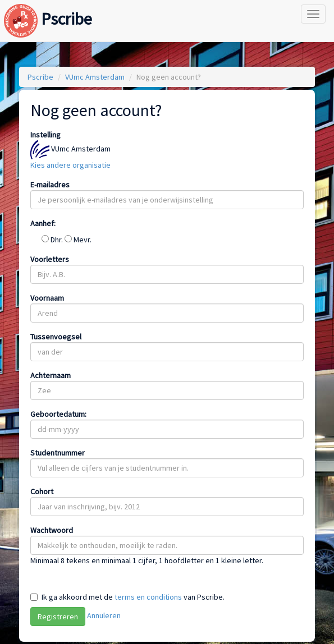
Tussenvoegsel (56, 337)
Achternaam (51, 375)
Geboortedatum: (58, 414)
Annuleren (104, 615)
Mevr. (78, 240)
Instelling (45, 135)
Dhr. (53, 240)
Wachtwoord (52, 530)
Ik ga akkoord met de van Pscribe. (133, 597)
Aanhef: (43, 223)
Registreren (58, 617)
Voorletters (50, 259)
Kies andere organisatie (70, 165)
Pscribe (48, 8)
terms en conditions (148, 597)
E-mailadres (50, 185)
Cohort (42, 491)
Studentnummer (58, 453)
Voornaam (47, 298)
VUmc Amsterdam (95, 77)
